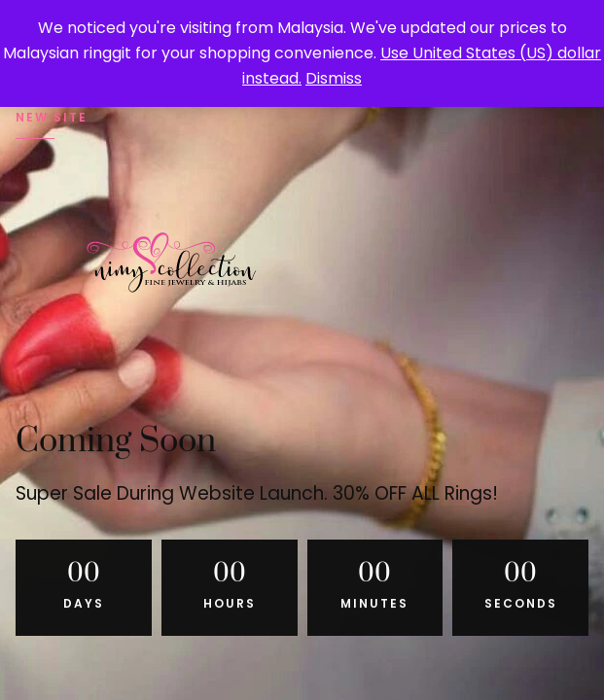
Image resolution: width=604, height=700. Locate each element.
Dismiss (334, 78)
